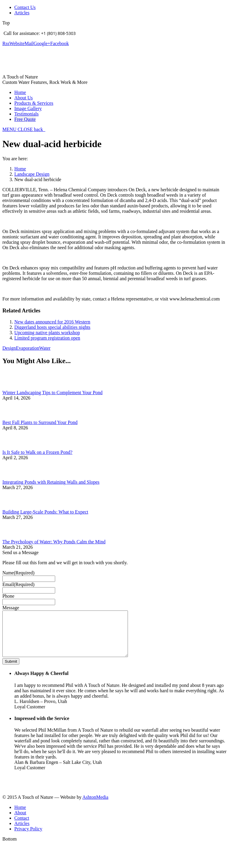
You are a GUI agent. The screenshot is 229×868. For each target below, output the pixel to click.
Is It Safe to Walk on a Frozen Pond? (37, 452)
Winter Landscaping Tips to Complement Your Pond (52, 393)
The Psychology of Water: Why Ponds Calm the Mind (54, 542)
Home (20, 169)
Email (18, 584)
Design (9, 348)
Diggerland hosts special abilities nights (52, 327)
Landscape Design (32, 174)
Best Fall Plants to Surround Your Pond (40, 422)
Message (11, 608)
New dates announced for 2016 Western (52, 322)
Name (18, 573)
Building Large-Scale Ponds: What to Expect (45, 512)
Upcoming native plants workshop (47, 333)
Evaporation (27, 348)
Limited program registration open (47, 338)
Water (45, 348)
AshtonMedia (95, 806)
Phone (8, 596)
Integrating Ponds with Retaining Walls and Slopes (51, 482)
